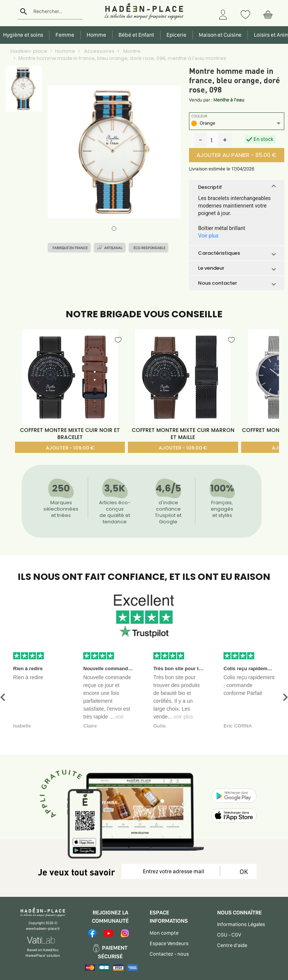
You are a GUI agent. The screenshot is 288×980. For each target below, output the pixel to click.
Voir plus (208, 236)
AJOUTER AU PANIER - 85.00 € (236, 155)
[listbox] (236, 124)
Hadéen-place (29, 51)
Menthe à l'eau (229, 100)
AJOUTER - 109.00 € (70, 448)
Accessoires (99, 51)
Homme (65, 51)
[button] (236, 187)
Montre (131, 51)
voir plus (183, 717)
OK (242, 872)
